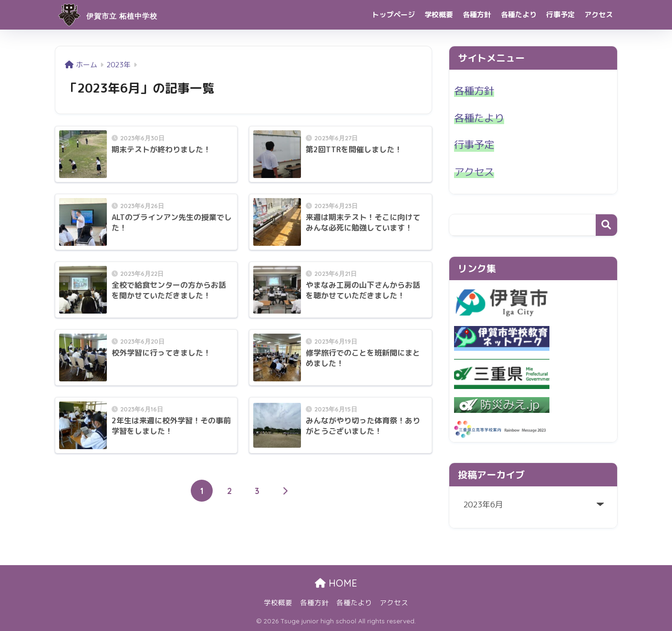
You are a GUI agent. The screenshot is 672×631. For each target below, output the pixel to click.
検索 (606, 225)
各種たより (519, 15)
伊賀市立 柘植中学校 (125, 15)
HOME (336, 583)
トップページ (393, 15)
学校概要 (439, 15)
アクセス (599, 15)
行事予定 (560, 15)
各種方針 (477, 15)
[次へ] (285, 491)
